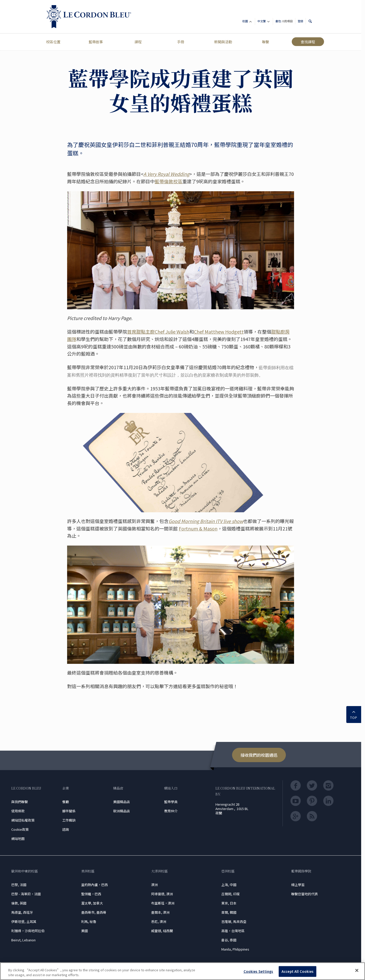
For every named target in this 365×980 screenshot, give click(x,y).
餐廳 (66, 802)
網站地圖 (18, 839)
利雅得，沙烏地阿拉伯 (28, 931)
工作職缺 (69, 820)
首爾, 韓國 (229, 912)
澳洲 (154, 885)
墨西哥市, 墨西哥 (94, 912)
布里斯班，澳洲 (163, 903)
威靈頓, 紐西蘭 (162, 931)
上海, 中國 (229, 885)
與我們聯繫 (20, 802)
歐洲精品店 (122, 811)
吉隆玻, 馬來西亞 (234, 922)
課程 (138, 42)
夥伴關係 (69, 811)
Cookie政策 (20, 829)
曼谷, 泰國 (229, 940)
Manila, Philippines (235, 949)
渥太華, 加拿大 (92, 903)
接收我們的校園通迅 (259, 755)
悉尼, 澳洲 (159, 922)
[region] (182, 971)
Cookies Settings (258, 971)
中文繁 (264, 22)
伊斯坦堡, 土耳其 (24, 922)
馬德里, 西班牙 (22, 912)
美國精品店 (122, 802)
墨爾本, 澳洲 (160, 912)
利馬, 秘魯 (89, 922)
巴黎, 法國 (19, 885)
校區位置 (53, 42)
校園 (247, 22)
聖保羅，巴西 (91, 894)
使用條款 (18, 811)
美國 (85, 931)
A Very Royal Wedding (166, 174)
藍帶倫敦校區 (169, 181)
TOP (354, 714)
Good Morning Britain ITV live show (206, 521)
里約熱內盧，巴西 (95, 885)
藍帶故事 (96, 42)
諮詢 (66, 829)
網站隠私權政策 (23, 820)
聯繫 (266, 42)
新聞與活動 (223, 42)
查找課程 (308, 42)
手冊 (181, 42)
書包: (284, 21)
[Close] (357, 971)
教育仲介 (171, 811)
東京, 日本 (229, 903)
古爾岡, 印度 (231, 894)
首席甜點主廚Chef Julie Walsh (158, 332)
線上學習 (298, 885)
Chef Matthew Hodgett (219, 332)
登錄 (300, 21)
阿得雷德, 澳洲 (162, 894)
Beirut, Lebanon (23, 940)
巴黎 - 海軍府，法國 (26, 894)
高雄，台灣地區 (233, 931)
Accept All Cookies (298, 971)
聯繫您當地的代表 (305, 894)
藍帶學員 (171, 802)
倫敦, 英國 (19, 903)
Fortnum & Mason (198, 528)
